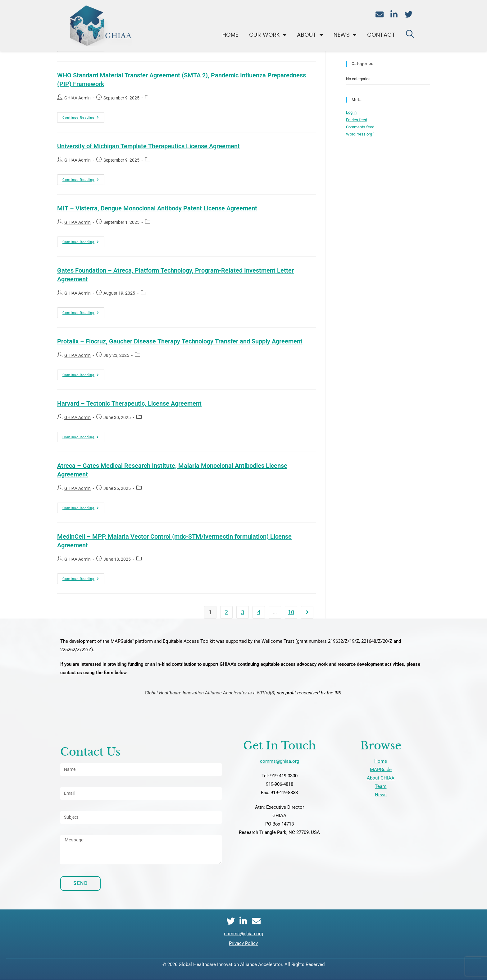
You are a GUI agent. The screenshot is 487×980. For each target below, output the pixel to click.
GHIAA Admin (77, 98)
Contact (381, 35)
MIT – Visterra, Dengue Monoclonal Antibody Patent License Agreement (157, 208)
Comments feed (360, 127)
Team (381, 786)
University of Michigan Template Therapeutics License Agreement (148, 146)
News (345, 35)
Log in (351, 112)
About (310, 35)
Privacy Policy (243, 943)
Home (230, 35)
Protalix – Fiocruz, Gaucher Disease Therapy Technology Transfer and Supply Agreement (180, 341)
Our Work (268, 35)
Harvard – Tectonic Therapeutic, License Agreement (129, 403)
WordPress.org (360, 134)
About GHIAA (381, 778)
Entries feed (357, 120)
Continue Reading (83, 116)
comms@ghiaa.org (280, 761)
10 (291, 612)
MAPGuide (381, 770)
